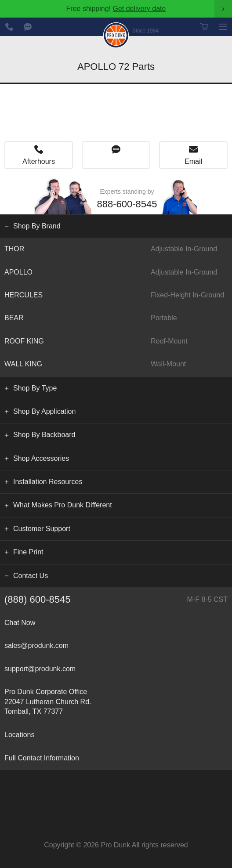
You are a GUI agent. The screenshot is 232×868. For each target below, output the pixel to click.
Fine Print (28, 552)
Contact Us (31, 576)
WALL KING (116, 364)
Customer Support (42, 529)
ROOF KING (116, 341)
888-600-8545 (9, 27)
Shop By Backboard (44, 435)
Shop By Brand (37, 226)
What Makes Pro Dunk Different (63, 505)
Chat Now (28, 27)
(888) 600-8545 (116, 599)
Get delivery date (139, 9)
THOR (116, 249)
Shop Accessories (41, 458)
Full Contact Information (42, 758)
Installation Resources (48, 482)
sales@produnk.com (36, 646)
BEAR (116, 318)
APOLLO (116, 272)
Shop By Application (44, 411)
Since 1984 (145, 31)
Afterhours (39, 161)
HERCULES (116, 295)
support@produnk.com (40, 669)
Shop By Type (35, 388)
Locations (20, 735)
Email (193, 161)
